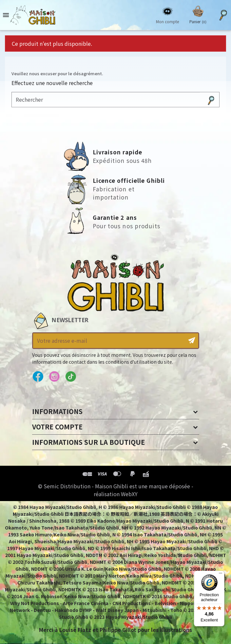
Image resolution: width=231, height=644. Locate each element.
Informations (57, 411)
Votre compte (57, 427)
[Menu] (221, 575)
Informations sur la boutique (88, 442)
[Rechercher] (106, 100)
